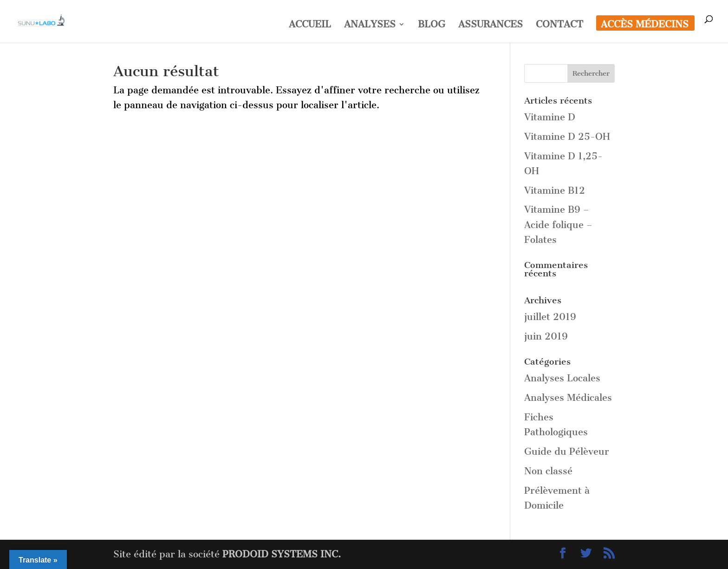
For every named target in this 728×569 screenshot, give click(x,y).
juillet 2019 (550, 317)
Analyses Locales (562, 378)
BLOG (432, 25)
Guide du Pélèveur (567, 451)
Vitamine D (550, 117)
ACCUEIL (310, 25)
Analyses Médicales (568, 398)
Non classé (548, 471)
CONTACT (559, 25)
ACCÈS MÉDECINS (645, 25)
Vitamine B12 (555, 190)
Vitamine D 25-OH (567, 137)
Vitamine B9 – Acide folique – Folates (558, 225)
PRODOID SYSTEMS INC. (282, 554)
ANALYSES (370, 25)
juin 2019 (546, 336)
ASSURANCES (491, 25)
